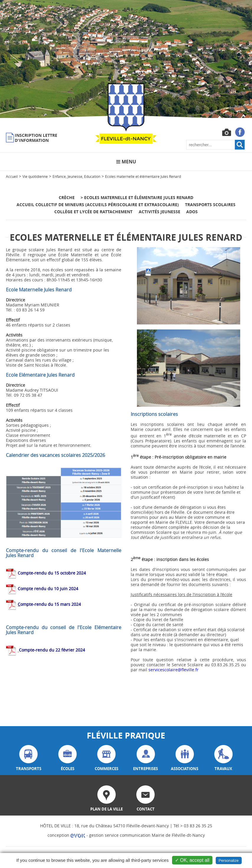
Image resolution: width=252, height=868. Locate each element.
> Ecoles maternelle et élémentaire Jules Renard (137, 197)
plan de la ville (107, 799)
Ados (192, 212)
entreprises (145, 758)
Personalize (229, 860)
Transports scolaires (210, 205)
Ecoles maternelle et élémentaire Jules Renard (143, 176)
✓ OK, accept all (192, 860)
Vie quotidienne (35, 176)
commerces (107, 758)
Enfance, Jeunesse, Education (76, 176)
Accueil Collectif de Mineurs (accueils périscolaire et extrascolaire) (98, 205)
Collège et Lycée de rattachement (93, 212)
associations (185, 758)
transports (29, 758)
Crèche (67, 197)
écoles (67, 758)
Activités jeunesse (159, 212)
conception (66, 835)
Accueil (12, 176)
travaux (224, 758)
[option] (126, 59)
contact (145, 799)
